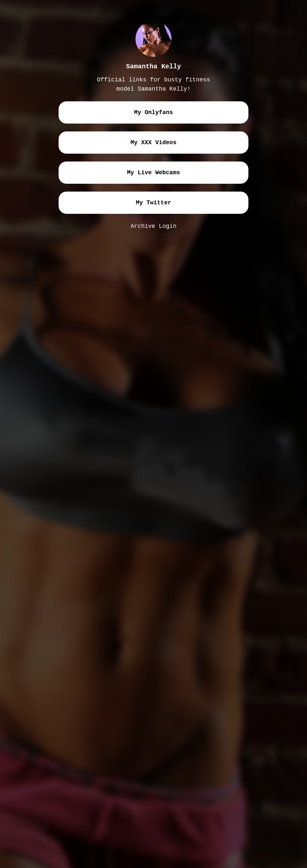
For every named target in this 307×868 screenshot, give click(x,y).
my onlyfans (154, 112)
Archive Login (153, 226)
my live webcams (153, 173)
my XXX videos (153, 143)
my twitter (153, 203)
